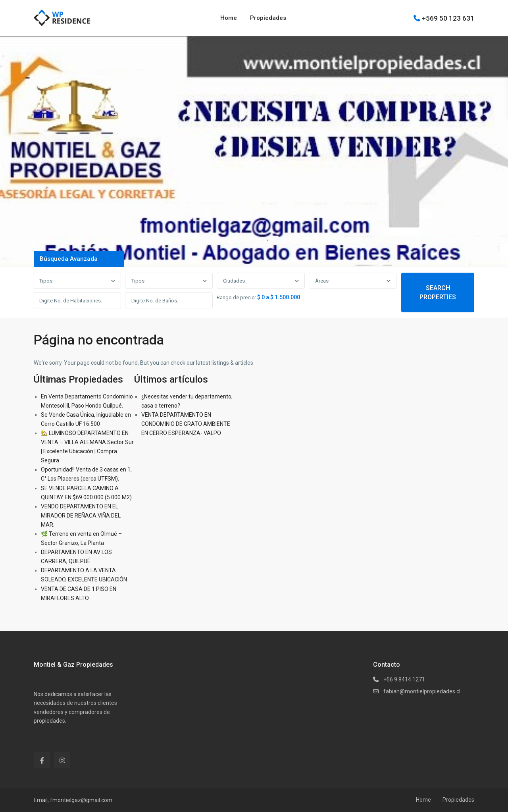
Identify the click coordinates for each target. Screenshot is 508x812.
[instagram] (62, 760)
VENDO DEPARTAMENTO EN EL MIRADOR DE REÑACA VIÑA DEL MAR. (81, 516)
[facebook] (42, 760)
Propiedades (268, 18)
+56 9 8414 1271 (404, 679)
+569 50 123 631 (448, 18)
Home (229, 18)
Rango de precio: (236, 298)
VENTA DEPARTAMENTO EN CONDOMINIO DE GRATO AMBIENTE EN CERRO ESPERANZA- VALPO (186, 424)
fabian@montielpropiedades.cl (422, 691)
